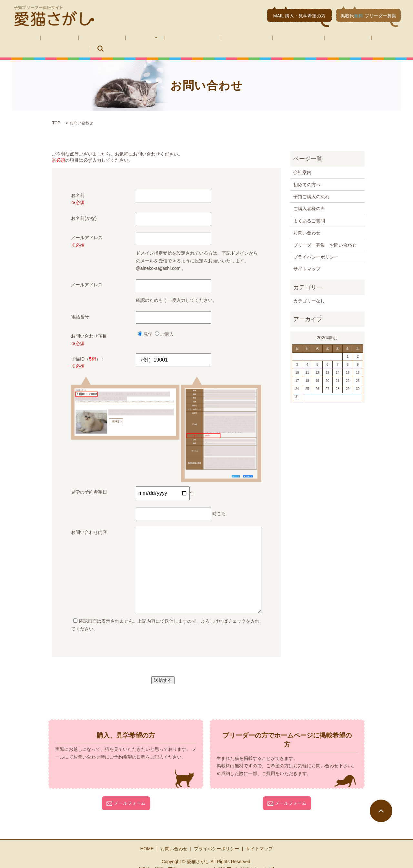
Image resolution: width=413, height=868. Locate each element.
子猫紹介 (117, 39)
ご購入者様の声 (206, 39)
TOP (56, 113)
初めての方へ (83, 39)
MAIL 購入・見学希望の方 (299, 16)
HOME (23, 39)
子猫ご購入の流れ (161, 39)
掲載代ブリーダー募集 (368, 16)
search (392, 39)
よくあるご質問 (248, 39)
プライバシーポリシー (316, 247)
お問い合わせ (288, 39)
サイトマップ (307, 259)
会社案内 (50, 39)
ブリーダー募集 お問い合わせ (345, 39)
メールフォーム (126, 793)
